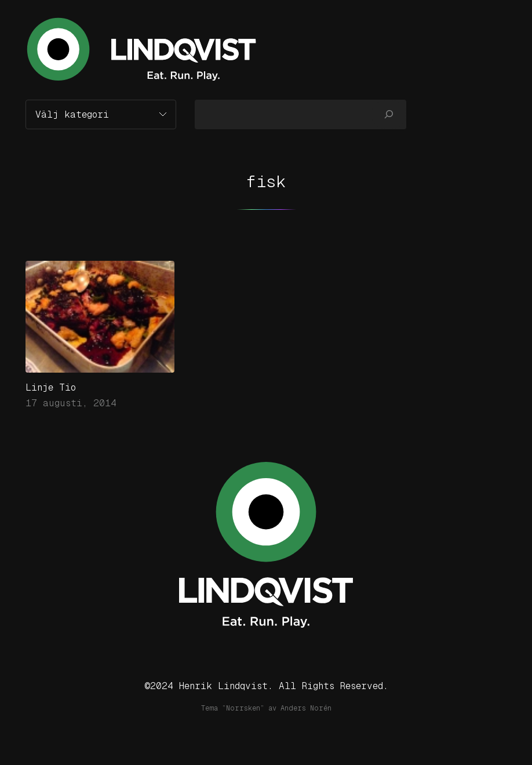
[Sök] (389, 114)
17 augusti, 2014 (71, 403)
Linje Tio (51, 387)
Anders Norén (306, 708)
